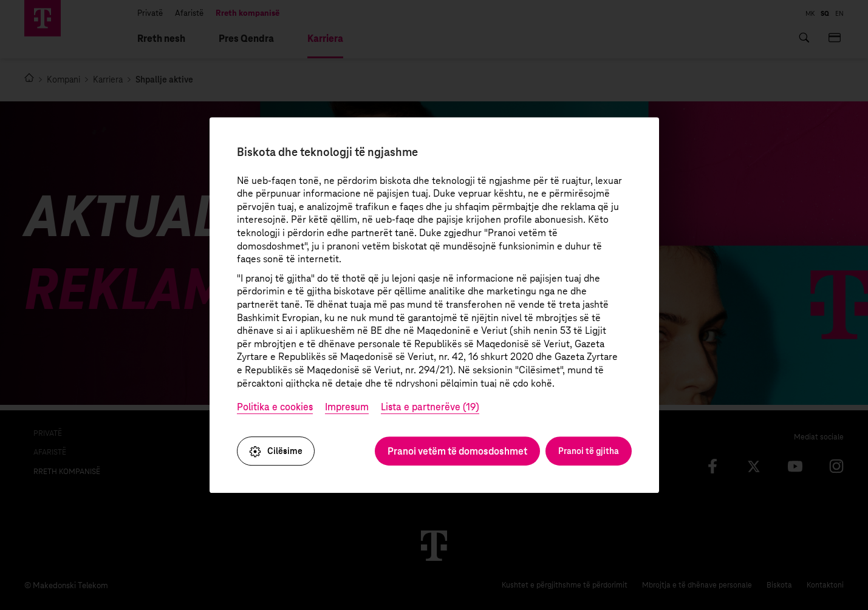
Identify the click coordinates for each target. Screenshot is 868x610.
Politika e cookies (275, 408)
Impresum (347, 408)
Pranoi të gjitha (589, 451)
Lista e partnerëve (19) (430, 408)
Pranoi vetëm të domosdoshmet (457, 451)
